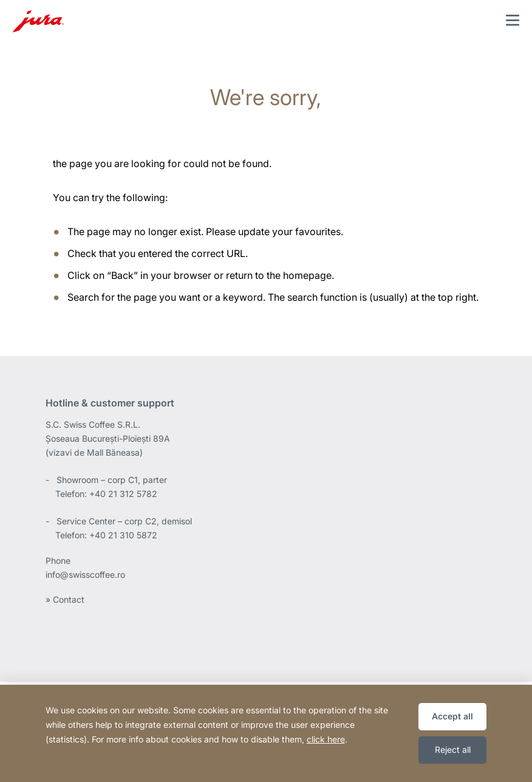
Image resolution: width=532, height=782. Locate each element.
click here (326, 739)
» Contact (65, 599)
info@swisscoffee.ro (85, 574)
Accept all (452, 716)
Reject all (453, 749)
